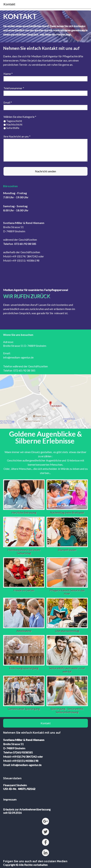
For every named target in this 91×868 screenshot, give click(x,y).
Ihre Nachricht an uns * (17, 136)
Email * (8, 102)
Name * (8, 74)
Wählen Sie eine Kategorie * (20, 117)
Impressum (10, 799)
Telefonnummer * (14, 88)
